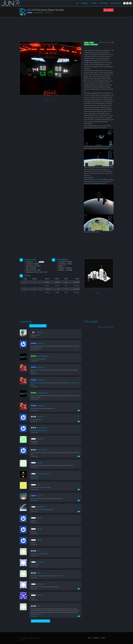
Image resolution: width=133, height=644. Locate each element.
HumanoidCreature (42, 428)
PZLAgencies (40, 343)
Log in (100, 327)
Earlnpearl (39, 463)
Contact (103, 638)
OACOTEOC (40, 417)
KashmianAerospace (42, 356)
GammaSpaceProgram (43, 474)
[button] (45, 100)
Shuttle (91, 43)
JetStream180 (40, 562)
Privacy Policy (96, 638)
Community (84, 3)
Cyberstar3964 (41, 367)
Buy (77, 3)
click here (41, 614)
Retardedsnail (40, 507)
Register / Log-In (116, 3)
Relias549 (39, 518)
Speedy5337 (40, 595)
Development (104, 3)
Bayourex (39, 496)
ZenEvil (39, 551)
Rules (90, 638)
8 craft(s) (36, 262)
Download (108, 10)
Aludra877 (39, 332)
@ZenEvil (33, 565)
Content (94, 3)
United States (94, 44)
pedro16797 (97, 179)
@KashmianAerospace (37, 370)
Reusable (87, 44)
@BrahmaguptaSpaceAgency (38, 431)
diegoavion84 (100, 181)
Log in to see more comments (41, 621)
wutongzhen (40, 439)
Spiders (39, 485)
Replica (86, 43)
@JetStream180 (35, 554)
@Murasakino (34, 499)
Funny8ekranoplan (38, 13)
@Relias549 (34, 476)
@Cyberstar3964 (35, 359)
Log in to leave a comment (38, 326)
